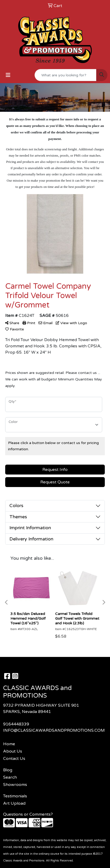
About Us (13, 751)
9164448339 (16, 724)
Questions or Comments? (28, 814)
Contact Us (14, 759)
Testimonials (15, 796)
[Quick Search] (66, 75)
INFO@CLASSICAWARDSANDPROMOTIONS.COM (54, 730)
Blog (8, 770)
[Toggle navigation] (8, 75)
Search (10, 777)
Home (9, 744)
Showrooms (15, 785)
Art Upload (14, 803)
